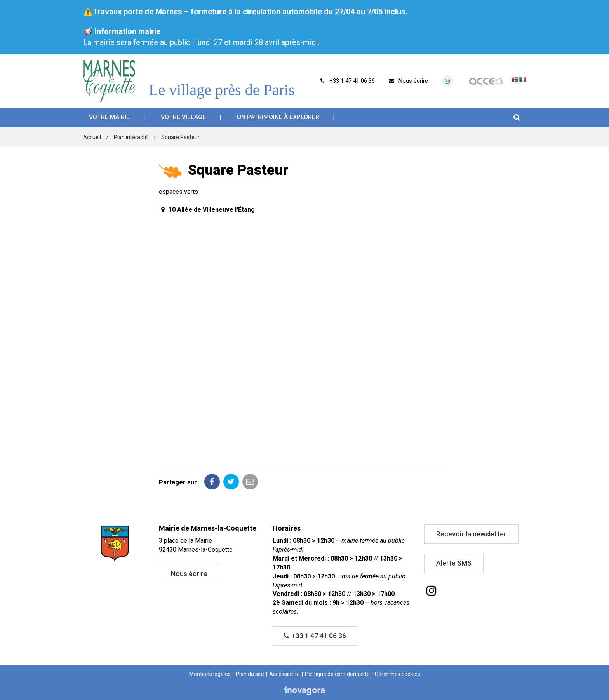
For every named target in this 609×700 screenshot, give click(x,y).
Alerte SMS (454, 563)
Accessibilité (284, 674)
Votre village (183, 117)
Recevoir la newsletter (471, 534)
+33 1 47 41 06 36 (315, 636)
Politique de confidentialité (337, 674)
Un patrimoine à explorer (278, 117)
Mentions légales (210, 674)
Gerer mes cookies (398, 674)
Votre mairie (109, 117)
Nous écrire (189, 574)
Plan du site (250, 674)
